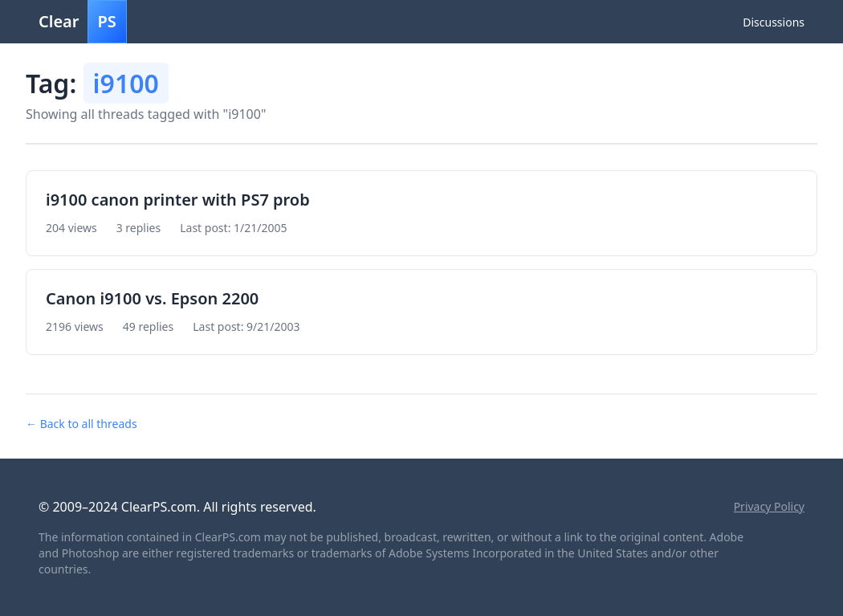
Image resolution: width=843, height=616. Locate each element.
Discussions (774, 22)
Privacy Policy (769, 506)
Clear (83, 22)
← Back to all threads (81, 424)
